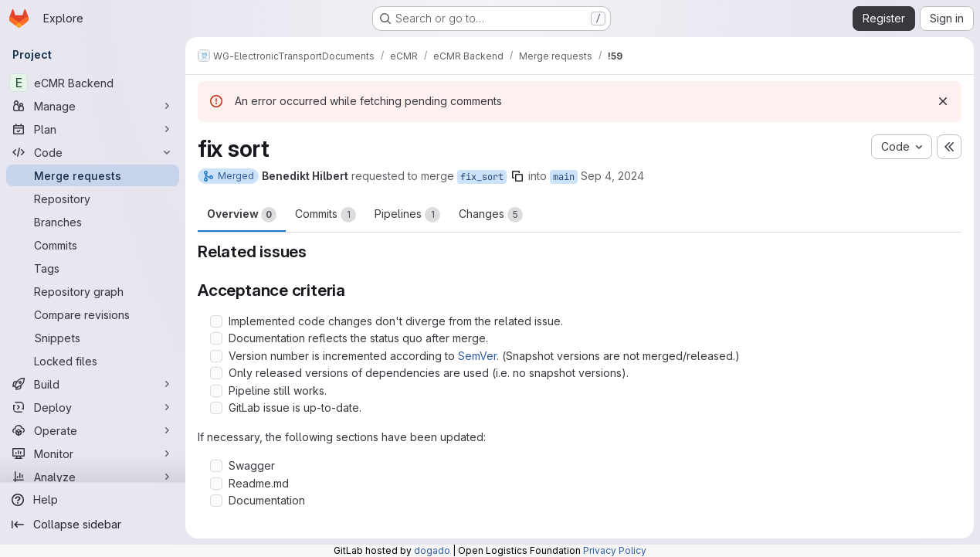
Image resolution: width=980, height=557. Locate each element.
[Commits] (93, 245)
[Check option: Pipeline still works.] (216, 391)
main (564, 177)
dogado (432, 550)
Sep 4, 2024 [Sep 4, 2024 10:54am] (612, 176)
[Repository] (93, 199)
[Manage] (93, 106)
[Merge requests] (93, 175)
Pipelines (407, 215)
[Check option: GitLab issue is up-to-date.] (216, 408)
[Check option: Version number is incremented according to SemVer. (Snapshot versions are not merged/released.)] (216, 356)
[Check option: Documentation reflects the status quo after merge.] (216, 338)
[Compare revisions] (93, 314)
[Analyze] (93, 477)
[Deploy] (93, 407)
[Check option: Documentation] (216, 501)
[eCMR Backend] (93, 83)
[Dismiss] (943, 101)
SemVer (477, 356)
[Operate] (93, 430)
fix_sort (482, 177)
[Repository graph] (93, 291)
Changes (491, 215)
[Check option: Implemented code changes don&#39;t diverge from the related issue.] (216, 321)
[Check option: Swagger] (216, 466)
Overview (242, 215)
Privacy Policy (615, 550)
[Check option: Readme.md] (216, 484)
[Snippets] (93, 338)
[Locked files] (93, 361)
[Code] (93, 152)
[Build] (93, 384)
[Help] (93, 500)
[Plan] (93, 129)
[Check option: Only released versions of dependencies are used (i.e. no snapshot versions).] (216, 373)
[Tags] (93, 268)
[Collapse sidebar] (93, 525)
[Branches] (93, 222)
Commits (326, 215)
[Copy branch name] (517, 176)
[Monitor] (93, 453)
